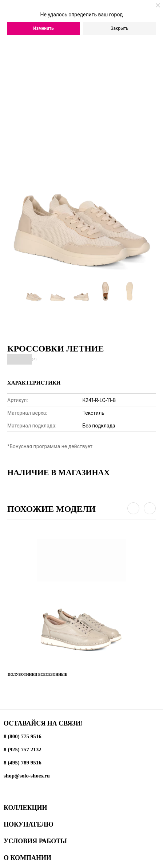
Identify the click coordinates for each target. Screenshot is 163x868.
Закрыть (119, 28)
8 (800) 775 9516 (23, 736)
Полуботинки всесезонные (37, 674)
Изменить (43, 28)
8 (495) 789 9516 (23, 763)
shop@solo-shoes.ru (27, 776)
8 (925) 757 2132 (23, 750)
